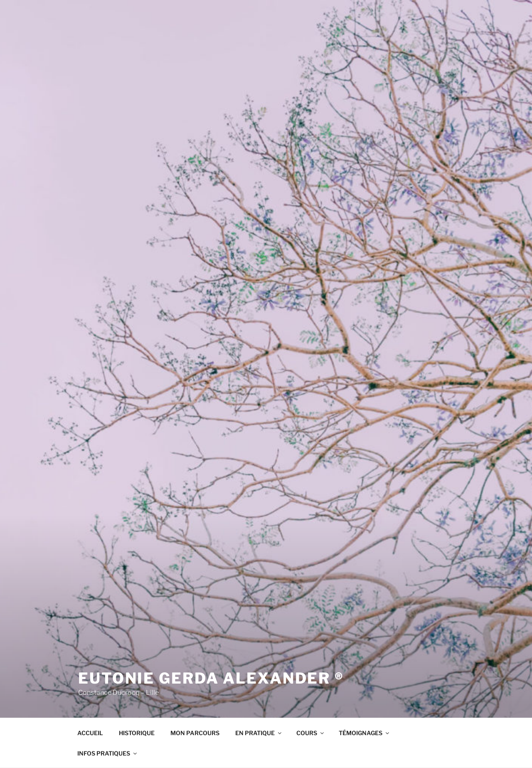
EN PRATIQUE (259, 733)
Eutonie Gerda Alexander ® (211, 678)
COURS (311, 733)
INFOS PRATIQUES (108, 753)
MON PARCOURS (195, 733)
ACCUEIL (90, 733)
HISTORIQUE (137, 733)
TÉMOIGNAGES (365, 733)
